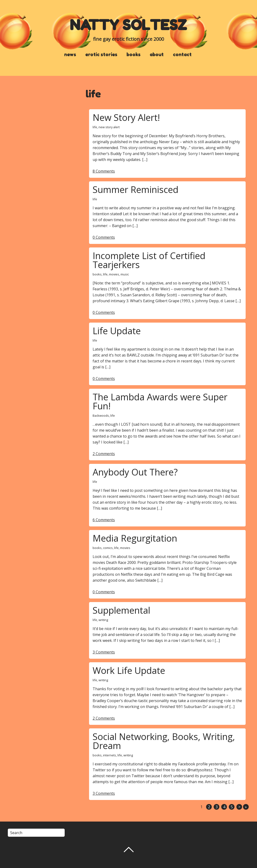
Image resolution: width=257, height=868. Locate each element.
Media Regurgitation (135, 538)
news (70, 55)
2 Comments (104, 454)
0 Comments (104, 237)
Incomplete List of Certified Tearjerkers (149, 260)
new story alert (109, 127)
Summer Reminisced (135, 189)
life (95, 127)
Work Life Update (129, 670)
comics (108, 548)
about (157, 55)
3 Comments (104, 652)
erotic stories (101, 55)
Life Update (117, 331)
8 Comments (104, 171)
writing (103, 620)
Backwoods (101, 416)
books (133, 55)
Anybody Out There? (135, 472)
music (125, 274)
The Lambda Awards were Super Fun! (160, 401)
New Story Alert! (126, 117)
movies (114, 274)
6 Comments (104, 520)
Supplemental (121, 610)
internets (110, 755)
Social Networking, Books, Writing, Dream (164, 741)
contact (182, 55)
